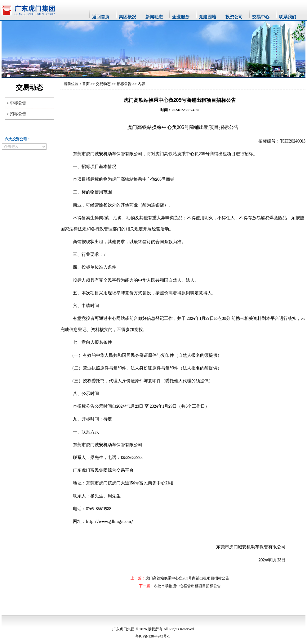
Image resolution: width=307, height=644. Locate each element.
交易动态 (103, 84)
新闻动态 (154, 17)
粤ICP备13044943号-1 (153, 636)
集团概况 (127, 17)
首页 (86, 84)
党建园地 (207, 17)
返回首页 (101, 17)
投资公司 (234, 17)
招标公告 (124, 84)
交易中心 (261, 17)
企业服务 (181, 17)
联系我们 (287, 17)
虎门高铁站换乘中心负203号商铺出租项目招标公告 (187, 578)
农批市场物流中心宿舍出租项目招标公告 (187, 586)
